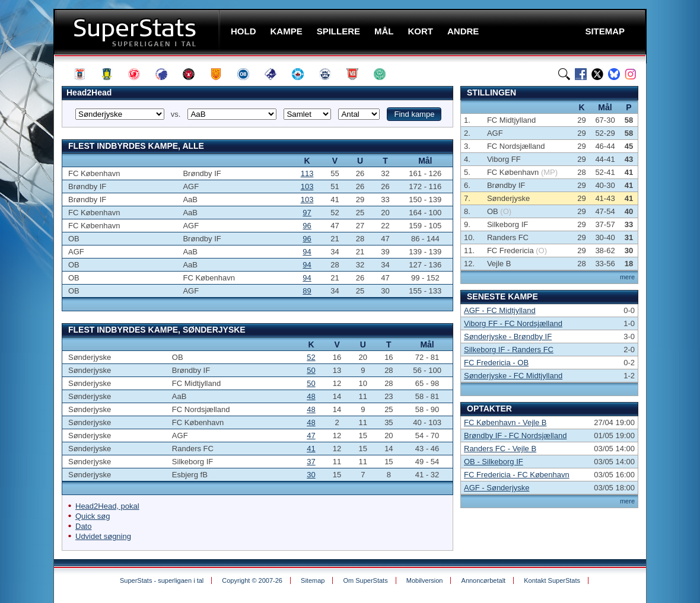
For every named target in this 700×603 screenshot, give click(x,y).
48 (311, 396)
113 (307, 173)
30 (311, 475)
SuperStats (138, 32)
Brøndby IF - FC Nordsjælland (515, 435)
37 (311, 462)
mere (627, 277)
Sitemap (313, 580)
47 (311, 435)
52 (311, 357)
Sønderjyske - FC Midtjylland (513, 376)
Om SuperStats (365, 580)
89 (307, 291)
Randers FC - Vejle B (500, 449)
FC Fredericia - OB (496, 363)
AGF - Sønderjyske (497, 488)
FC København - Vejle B (505, 422)
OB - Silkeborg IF (494, 462)
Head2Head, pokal (107, 506)
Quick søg (93, 516)
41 (311, 449)
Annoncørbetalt (484, 580)
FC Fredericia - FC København (517, 475)
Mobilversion (425, 580)
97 (307, 213)
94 (307, 252)
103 (307, 186)
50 (311, 370)
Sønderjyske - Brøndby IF (508, 336)
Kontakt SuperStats (552, 580)
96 (307, 226)
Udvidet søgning (103, 536)
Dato (83, 526)
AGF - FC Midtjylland (500, 310)
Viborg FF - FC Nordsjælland (513, 323)
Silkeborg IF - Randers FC (509, 350)
